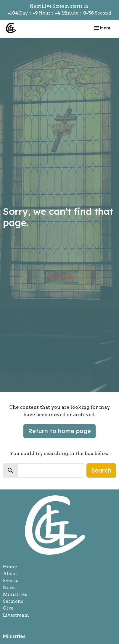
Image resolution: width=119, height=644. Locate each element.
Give (8, 608)
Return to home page (59, 431)
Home (10, 567)
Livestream (16, 615)
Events (11, 581)
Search (101, 470)
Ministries (15, 594)
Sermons (13, 601)
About (10, 574)
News (9, 588)
